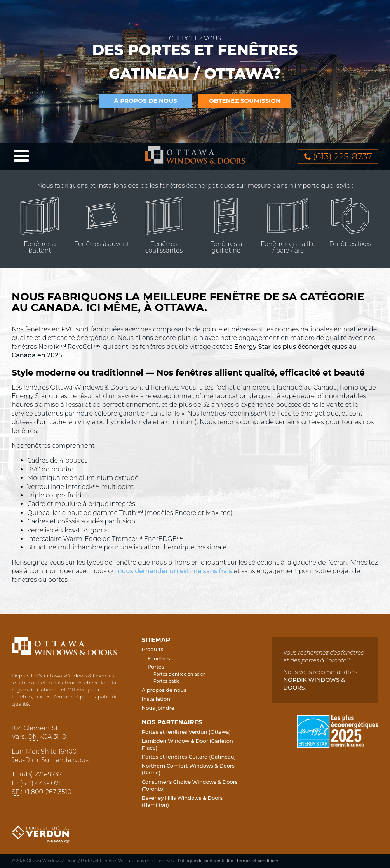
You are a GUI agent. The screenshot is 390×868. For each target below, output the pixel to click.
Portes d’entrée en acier (179, 674)
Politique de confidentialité (206, 861)
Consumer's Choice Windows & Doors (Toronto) (190, 785)
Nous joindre (158, 708)
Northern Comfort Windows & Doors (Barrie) (188, 769)
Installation (156, 699)
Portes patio (167, 681)
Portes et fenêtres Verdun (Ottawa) (186, 732)
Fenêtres (159, 658)
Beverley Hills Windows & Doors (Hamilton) (182, 801)
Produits (153, 649)
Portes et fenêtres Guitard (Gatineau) (189, 757)
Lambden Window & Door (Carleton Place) (187, 744)
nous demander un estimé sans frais (175, 571)
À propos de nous (164, 690)
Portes (156, 667)
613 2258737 (343, 156)
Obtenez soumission (245, 101)
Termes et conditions (258, 861)
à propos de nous (145, 101)
